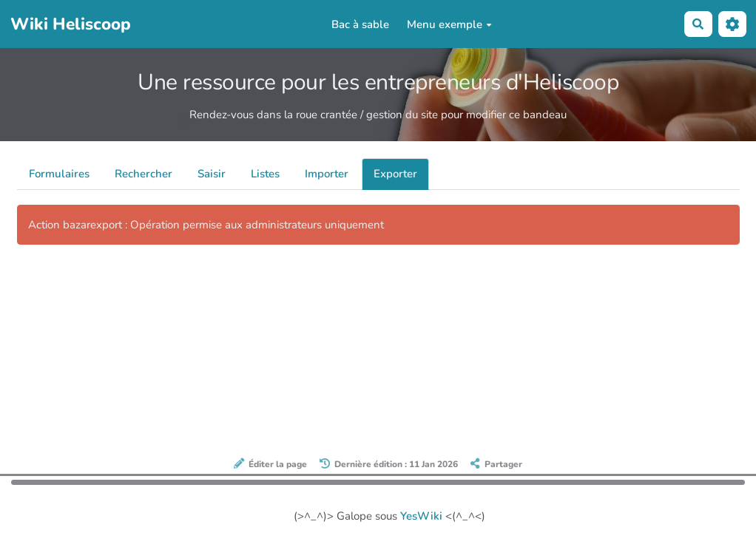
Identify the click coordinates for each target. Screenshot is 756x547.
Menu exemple (449, 24)
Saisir (212, 174)
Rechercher (144, 174)
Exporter (395, 174)
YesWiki (421, 516)
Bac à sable (360, 24)
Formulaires (59, 174)
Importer (327, 174)
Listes (265, 174)
